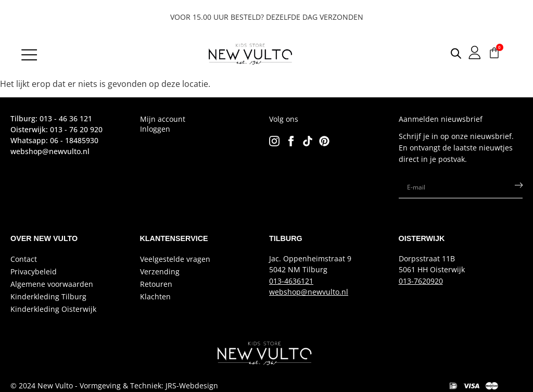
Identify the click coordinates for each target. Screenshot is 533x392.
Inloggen (155, 129)
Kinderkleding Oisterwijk (53, 309)
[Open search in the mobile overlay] (448, 53)
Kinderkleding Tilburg (48, 296)
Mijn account (163, 119)
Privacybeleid (34, 271)
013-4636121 (291, 281)
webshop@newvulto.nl (309, 292)
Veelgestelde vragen (175, 259)
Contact (24, 259)
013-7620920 (421, 281)
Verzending (160, 271)
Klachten (155, 296)
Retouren (156, 284)
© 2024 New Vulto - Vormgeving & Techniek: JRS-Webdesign (114, 385)
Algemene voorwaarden (52, 284)
